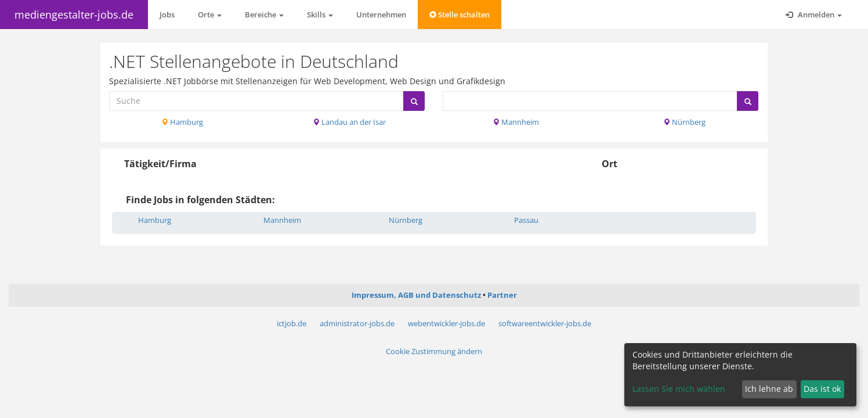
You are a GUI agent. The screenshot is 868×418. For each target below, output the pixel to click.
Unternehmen (381, 15)
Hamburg (182, 122)
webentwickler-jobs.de (446, 323)
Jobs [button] (167, 15)
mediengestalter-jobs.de (74, 15)
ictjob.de (292, 323)
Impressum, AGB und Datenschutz (416, 295)
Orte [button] (210, 15)
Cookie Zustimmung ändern (434, 351)
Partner (502, 295)
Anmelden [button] (814, 15)
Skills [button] (320, 15)
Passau (526, 220)
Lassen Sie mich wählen (679, 389)
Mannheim (516, 122)
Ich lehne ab (769, 389)
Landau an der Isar (349, 122)
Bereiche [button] (264, 15)
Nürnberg (684, 122)
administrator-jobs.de (357, 323)
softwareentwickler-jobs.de (545, 323)
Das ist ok (822, 389)
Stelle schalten (460, 15)
